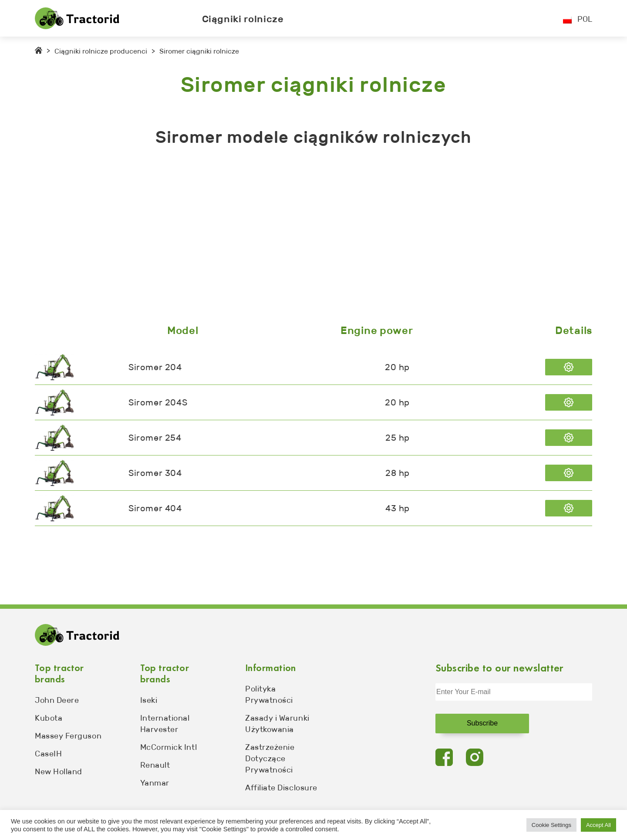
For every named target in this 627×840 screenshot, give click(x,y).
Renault (155, 765)
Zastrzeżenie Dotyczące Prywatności (270, 759)
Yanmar (155, 783)
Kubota (49, 718)
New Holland (59, 772)
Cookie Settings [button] (551, 825)
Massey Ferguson (68, 736)
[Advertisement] (296, 237)
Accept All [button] (598, 825)
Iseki (149, 700)
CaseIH (48, 754)
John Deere (57, 700)
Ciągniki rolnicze (243, 19)
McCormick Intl (169, 747)
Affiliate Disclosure (281, 788)
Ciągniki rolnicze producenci (101, 51)
